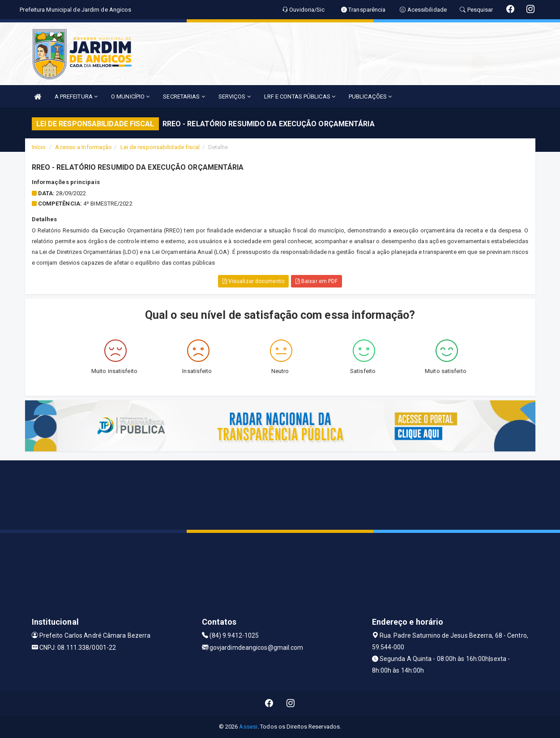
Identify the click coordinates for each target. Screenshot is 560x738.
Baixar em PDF (317, 281)
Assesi (248, 727)
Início (39, 147)
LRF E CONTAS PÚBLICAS (300, 97)
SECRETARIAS (184, 97)
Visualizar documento (253, 281)
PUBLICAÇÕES (370, 97)
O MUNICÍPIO (130, 97)
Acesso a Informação (83, 147)
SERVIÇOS (235, 97)
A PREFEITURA (76, 97)
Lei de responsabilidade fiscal (160, 147)
